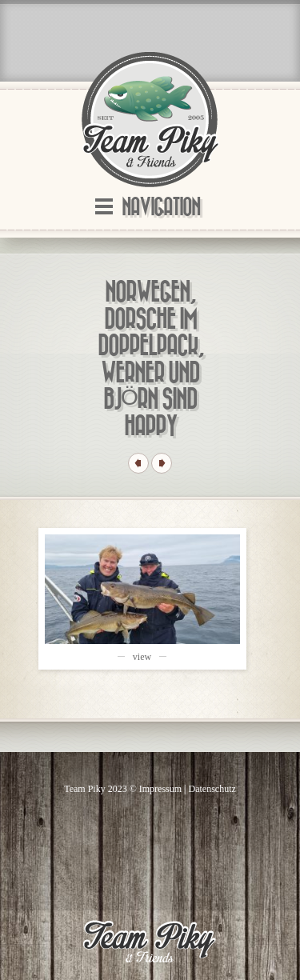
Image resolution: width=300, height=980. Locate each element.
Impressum (160, 789)
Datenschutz (212, 789)
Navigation (161, 208)
